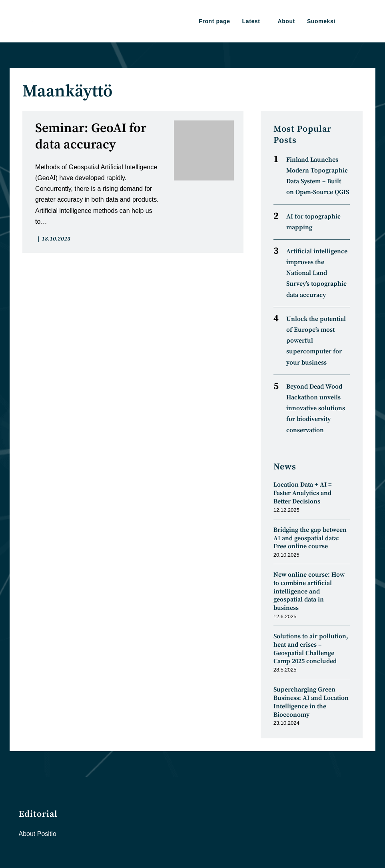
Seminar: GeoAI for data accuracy (91, 137)
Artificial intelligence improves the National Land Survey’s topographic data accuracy (317, 273)
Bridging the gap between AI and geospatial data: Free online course (310, 538)
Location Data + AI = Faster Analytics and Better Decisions (303, 493)
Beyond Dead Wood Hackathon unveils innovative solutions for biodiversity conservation (316, 408)
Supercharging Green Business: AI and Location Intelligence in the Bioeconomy (311, 702)
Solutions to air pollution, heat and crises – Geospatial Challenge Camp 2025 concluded (311, 649)
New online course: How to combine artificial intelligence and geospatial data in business (309, 591)
